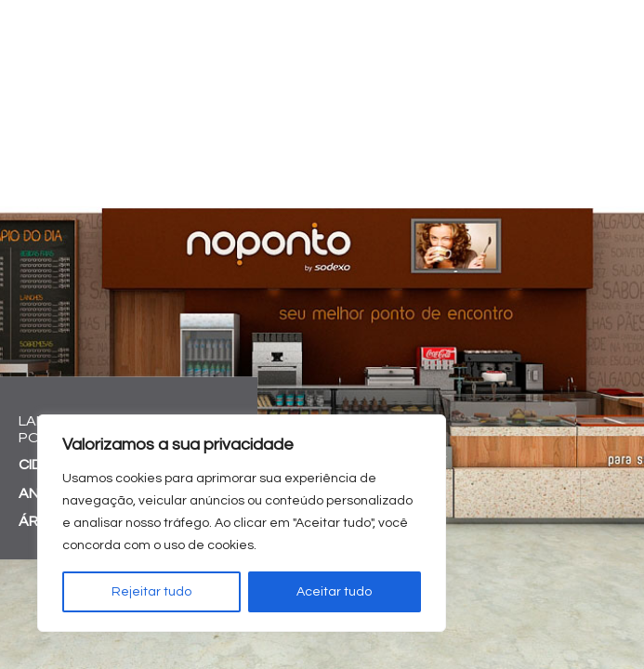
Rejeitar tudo (151, 592)
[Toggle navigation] (619, 32)
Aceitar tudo (334, 592)
